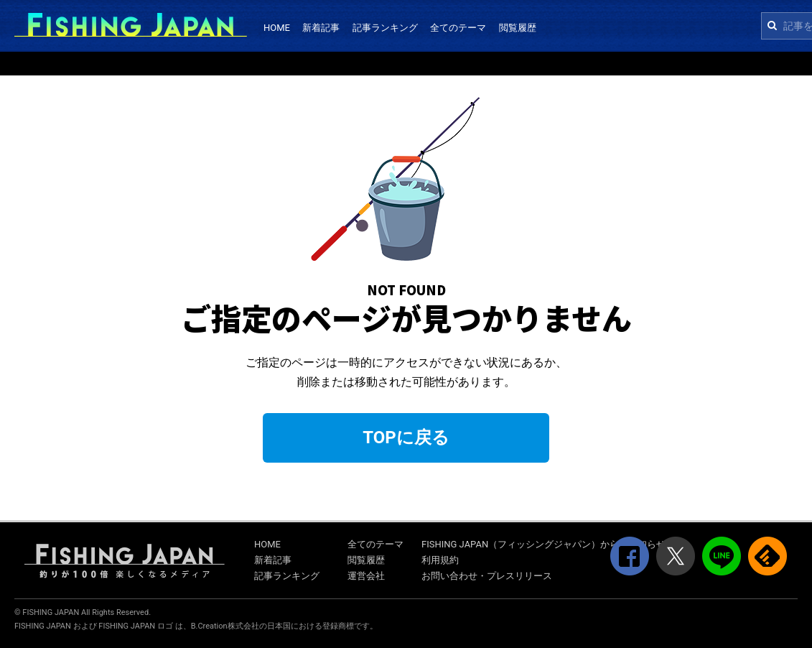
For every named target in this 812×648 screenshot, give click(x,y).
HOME (277, 28)
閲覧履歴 (518, 28)
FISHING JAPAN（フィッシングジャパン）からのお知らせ (543, 544)
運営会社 (366, 576)
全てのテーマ (458, 28)
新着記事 (321, 28)
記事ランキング (385, 28)
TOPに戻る (406, 438)
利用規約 (440, 560)
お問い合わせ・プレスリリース (487, 576)
